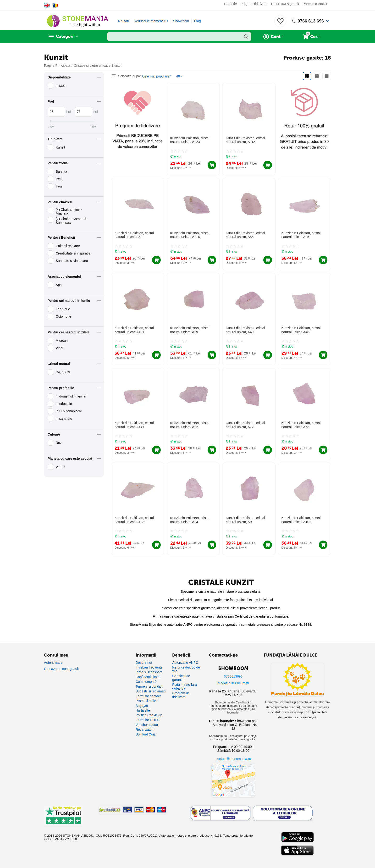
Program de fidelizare (181, 695)
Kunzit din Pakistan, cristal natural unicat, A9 (245, 520)
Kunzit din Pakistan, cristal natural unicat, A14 (190, 520)
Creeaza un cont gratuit (61, 669)
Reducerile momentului (151, 21)
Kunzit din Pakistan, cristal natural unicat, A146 (245, 140)
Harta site (143, 710)
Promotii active (147, 701)
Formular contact (148, 696)
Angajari (142, 705)
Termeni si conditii (149, 686)
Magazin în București (233, 683)
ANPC (65, 839)
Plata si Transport (149, 672)
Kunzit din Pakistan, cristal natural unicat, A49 (245, 330)
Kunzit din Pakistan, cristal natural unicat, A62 (134, 235)
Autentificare (53, 662)
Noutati (123, 21)
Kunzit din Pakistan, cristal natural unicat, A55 (245, 235)
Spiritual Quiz (146, 734)
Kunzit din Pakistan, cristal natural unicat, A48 (301, 330)
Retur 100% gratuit (285, 4)
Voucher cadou (147, 724)
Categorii (66, 37)
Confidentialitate (148, 677)
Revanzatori (145, 729)
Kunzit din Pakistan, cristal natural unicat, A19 (190, 330)
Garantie (230, 4)
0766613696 (233, 676)
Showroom (181, 21)
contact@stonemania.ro (233, 758)
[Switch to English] (47, 5)
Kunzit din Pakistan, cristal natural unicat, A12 (190, 425)
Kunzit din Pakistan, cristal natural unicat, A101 (301, 520)
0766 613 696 (311, 21)
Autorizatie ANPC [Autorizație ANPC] (185, 662)
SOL (75, 839)
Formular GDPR (148, 720)
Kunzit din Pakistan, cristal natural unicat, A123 (190, 140)
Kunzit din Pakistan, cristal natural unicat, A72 (245, 425)
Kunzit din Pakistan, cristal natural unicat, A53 (301, 425)
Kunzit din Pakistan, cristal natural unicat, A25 (301, 235)
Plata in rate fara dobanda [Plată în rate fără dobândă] (185, 686)
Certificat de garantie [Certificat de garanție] (181, 678)
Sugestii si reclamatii (151, 691)
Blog (197, 21)
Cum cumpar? (146, 681)
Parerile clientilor (315, 4)
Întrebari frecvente (149, 667)
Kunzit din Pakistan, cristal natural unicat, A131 (134, 330)
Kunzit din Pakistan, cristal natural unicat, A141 (134, 425)
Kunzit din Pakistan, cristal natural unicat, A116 (190, 235)
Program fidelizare (254, 4)
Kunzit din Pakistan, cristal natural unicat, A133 (134, 520)
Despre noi (144, 662)
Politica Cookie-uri (149, 715)
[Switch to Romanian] (55, 5)
